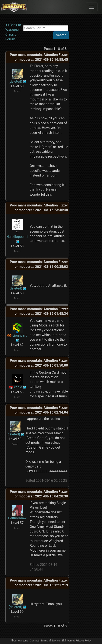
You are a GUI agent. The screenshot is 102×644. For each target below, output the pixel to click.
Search (61, 35)
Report (17, 91)
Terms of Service (50, 641)
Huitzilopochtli (17, 237)
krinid (18, 387)
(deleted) (15, 81)
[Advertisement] (86, 36)
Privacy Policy (84, 641)
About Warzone (19, 641)
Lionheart (20, 335)
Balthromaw (17, 518)
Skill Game (68, 641)
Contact (34, 641)
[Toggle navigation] (92, 7)
